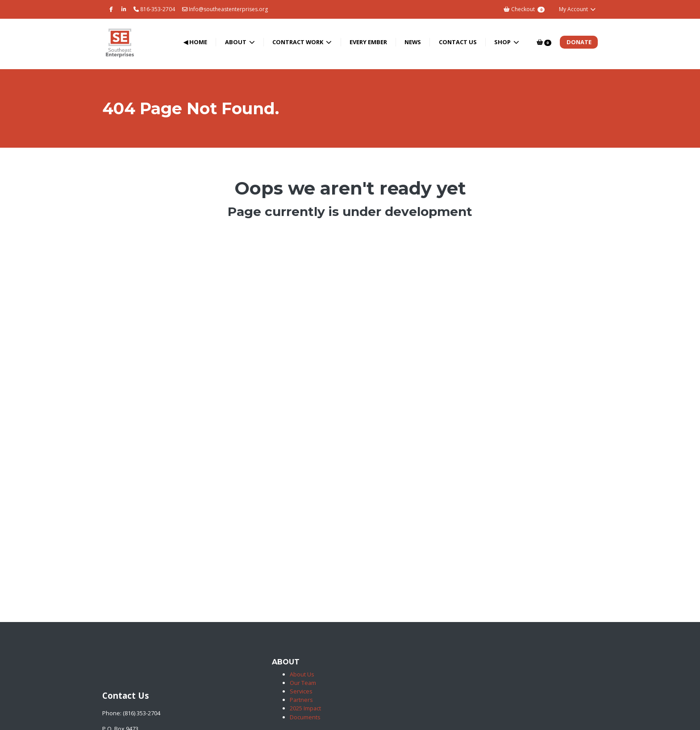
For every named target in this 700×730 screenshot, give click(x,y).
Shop (503, 42)
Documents (305, 717)
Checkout (524, 9)
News (413, 42)
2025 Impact (305, 708)
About (236, 42)
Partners (301, 700)
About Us (302, 674)
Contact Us (458, 42)
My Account (577, 9)
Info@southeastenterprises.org (225, 9)
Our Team (303, 683)
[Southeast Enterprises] (104, 678)
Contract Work (298, 42)
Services (301, 691)
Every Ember (368, 42)
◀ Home (195, 42)
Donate (579, 42)
